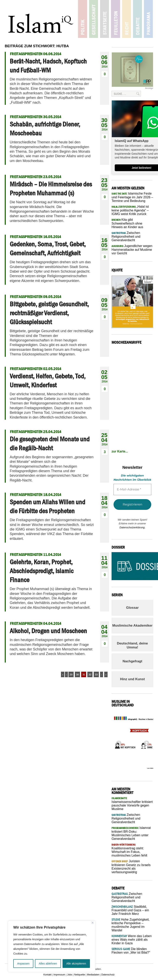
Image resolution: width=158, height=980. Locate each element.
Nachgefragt (132, 661)
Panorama (148, 19)
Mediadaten (93, 975)
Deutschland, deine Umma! (132, 645)
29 (71, 674)
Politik (83, 19)
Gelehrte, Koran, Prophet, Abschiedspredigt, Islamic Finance (42, 571)
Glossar (132, 608)
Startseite (105, 19)
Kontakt (48, 975)
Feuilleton (115, 19)
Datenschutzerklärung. (132, 527)
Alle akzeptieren (76, 964)
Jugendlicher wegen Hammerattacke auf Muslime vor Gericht (132, 250)
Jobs (70, 975)
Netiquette (80, 975)
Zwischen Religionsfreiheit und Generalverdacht (126, 236)
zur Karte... (120, 451)
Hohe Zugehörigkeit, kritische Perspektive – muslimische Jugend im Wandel (131, 925)
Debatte (137, 19)
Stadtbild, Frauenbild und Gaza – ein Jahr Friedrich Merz (130, 910)
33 (96, 674)
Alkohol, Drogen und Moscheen (48, 631)
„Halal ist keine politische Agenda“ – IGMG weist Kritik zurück (130, 210)
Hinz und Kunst (132, 679)
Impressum (59, 975)
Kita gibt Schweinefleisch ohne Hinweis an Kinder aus (127, 223)
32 (90, 674)
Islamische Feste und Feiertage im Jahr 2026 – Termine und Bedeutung (132, 197)
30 (77, 674)
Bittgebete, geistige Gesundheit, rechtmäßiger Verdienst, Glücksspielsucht (49, 313)
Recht (126, 19)
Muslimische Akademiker (132, 626)
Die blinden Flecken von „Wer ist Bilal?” (131, 951)
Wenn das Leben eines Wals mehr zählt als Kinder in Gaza (132, 940)
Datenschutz (108, 975)
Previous (118, 742)
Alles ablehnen (48, 964)
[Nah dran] (93, 923)
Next (145, 742)
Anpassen (23, 964)
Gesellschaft (94, 19)
